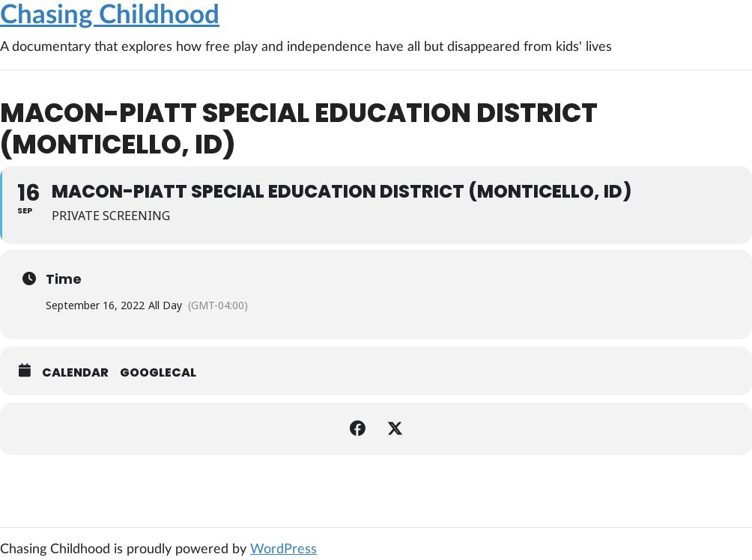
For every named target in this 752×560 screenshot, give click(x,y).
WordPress (283, 550)
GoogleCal (158, 373)
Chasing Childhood (110, 15)
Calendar (75, 373)
